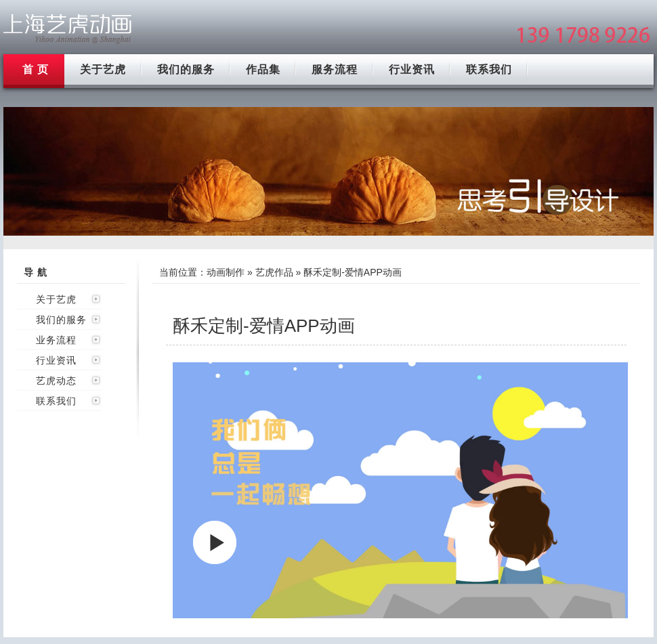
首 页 (36, 69)
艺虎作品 (274, 272)
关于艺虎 (103, 69)
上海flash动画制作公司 (68, 29)
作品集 (263, 69)
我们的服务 (186, 69)
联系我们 (489, 69)
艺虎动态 (56, 381)
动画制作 (226, 272)
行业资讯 (412, 69)
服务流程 (335, 69)
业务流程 (56, 340)
